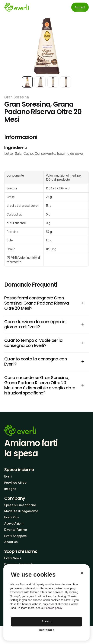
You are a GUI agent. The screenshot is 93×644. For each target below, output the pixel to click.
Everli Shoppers (15, 536)
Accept (46, 621)
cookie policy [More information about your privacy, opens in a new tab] (54, 608)
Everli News (13, 558)
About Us (11, 542)
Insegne (10, 489)
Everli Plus (12, 517)
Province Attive (15, 483)
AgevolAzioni (14, 523)
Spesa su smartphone (20, 505)
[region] (46, 602)
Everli (8, 476)
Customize (46, 630)
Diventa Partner (16, 530)
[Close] (82, 573)
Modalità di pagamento (21, 511)
